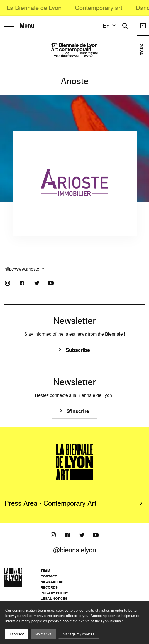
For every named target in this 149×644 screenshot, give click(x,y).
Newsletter (52, 582)
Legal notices (54, 598)
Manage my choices (79, 634)
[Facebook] (22, 283)
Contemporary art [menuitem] (99, 8)
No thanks (43, 634)
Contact (49, 576)
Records (49, 587)
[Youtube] (51, 283)
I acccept (17, 634)
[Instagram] (8, 283)
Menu (19, 26)
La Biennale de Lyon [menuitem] (34, 8)
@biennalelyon (75, 550)
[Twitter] (36, 283)
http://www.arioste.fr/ (24, 269)
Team (45, 571)
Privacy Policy (54, 593)
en (110, 26)
